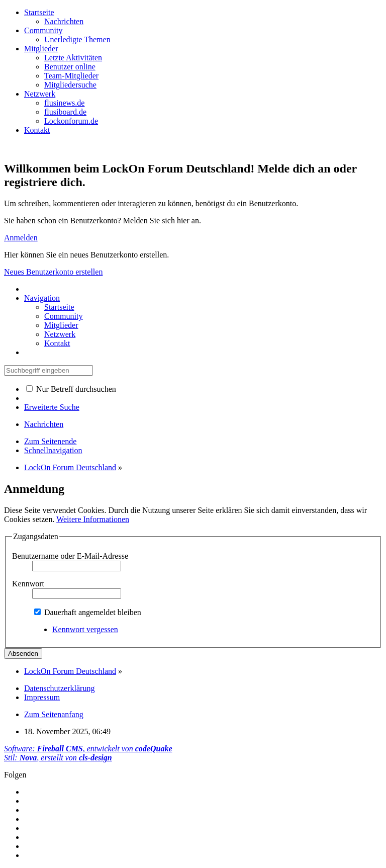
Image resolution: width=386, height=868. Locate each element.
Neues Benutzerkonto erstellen (53, 272)
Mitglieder (41, 49)
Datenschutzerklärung (59, 688)
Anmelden (21, 238)
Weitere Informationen (93, 519)
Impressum (42, 697)
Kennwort (28, 584)
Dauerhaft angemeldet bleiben (88, 612)
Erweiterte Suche (52, 407)
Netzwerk (40, 94)
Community (43, 30)
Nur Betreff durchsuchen (71, 389)
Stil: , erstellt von (58, 758)
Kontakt (37, 130)
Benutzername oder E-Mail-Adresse (70, 556)
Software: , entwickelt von (88, 749)
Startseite (39, 12)
